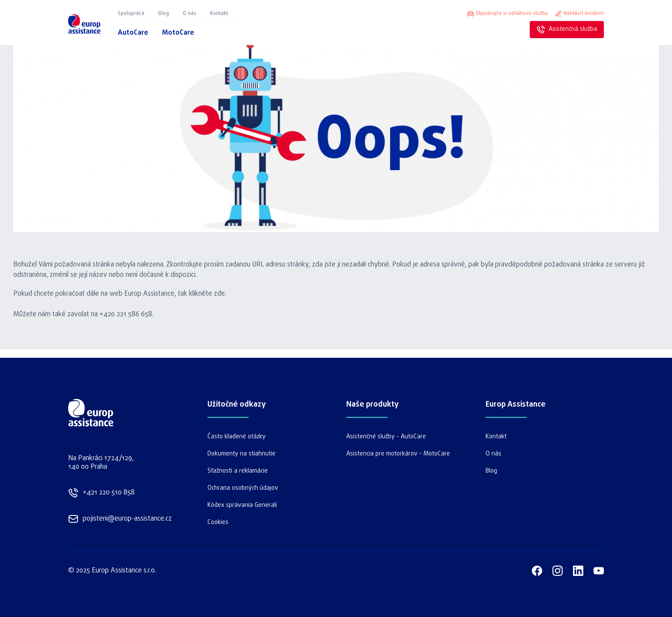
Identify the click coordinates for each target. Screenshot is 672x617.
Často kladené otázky (237, 437)
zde (219, 294)
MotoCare (178, 33)
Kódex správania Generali (242, 505)
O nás (189, 14)
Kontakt (219, 14)
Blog (163, 14)
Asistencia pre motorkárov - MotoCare (398, 454)
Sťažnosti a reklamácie (238, 471)
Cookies (218, 523)
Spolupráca (131, 14)
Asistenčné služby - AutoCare (386, 437)
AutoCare (133, 33)
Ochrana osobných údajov (243, 488)
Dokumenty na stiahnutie (241, 454)
